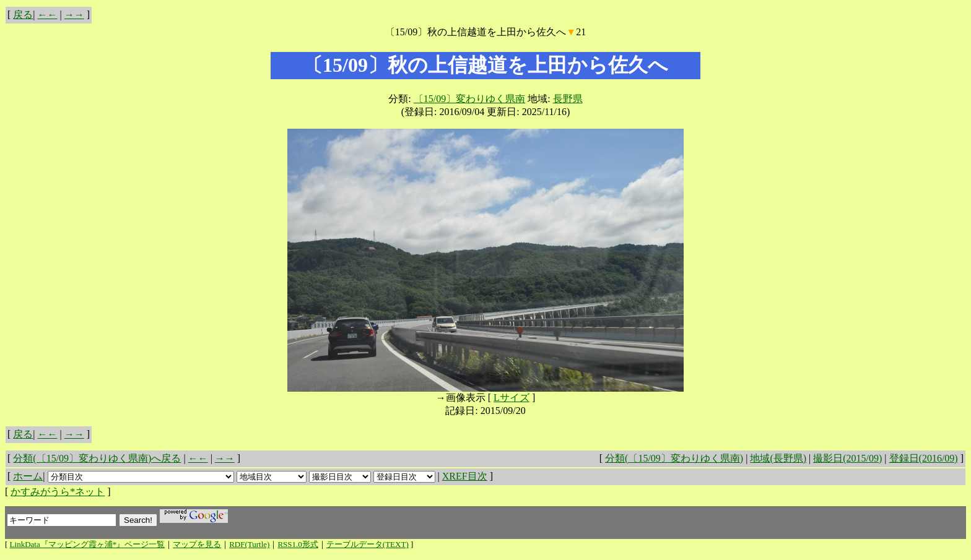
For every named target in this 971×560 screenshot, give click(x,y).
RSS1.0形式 (298, 544)
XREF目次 (465, 476)
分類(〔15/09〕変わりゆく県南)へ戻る (97, 458)
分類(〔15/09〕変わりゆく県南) (674, 458)
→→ (74, 15)
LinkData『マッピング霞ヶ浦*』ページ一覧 (88, 544)
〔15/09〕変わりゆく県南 (469, 99)
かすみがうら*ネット (58, 492)
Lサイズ (512, 398)
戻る (23, 15)
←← (48, 15)
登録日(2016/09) (924, 458)
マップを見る (197, 544)
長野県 (568, 99)
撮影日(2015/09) (847, 458)
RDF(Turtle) (249, 544)
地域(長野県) (778, 458)
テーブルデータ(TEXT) (368, 544)
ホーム (28, 476)
